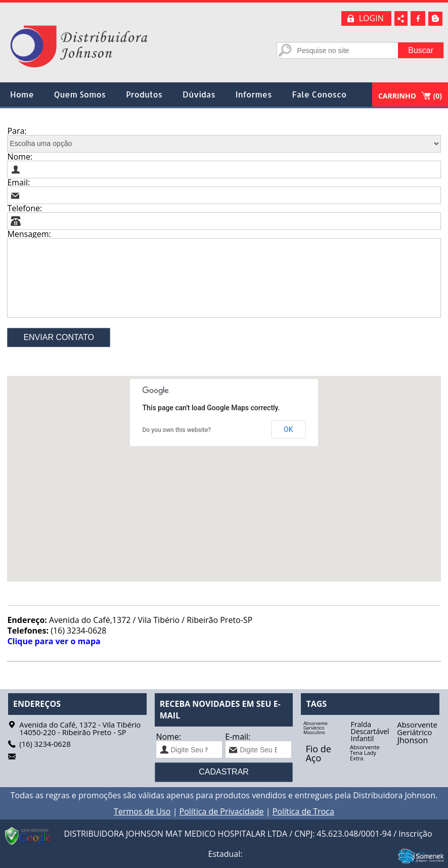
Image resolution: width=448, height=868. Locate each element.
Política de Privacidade (222, 811)
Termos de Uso (142, 811)
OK (288, 429)
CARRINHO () (410, 96)
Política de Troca (303, 811)
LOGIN (371, 18)
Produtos (144, 94)
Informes (254, 94)
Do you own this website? (177, 430)
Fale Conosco (320, 94)
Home (22, 94)
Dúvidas (199, 94)
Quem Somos (80, 94)
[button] (224, 473)
